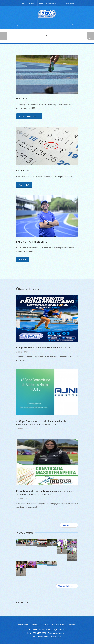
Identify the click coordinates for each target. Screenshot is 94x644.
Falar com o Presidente (50, 3)
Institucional (28, 3)
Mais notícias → (69, 525)
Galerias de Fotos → (67, 586)
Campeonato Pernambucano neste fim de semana (44, 348)
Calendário (59, 625)
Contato (69, 3)
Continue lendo (29, 116)
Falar (23, 259)
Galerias (47, 625)
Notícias (36, 625)
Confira (24, 185)
